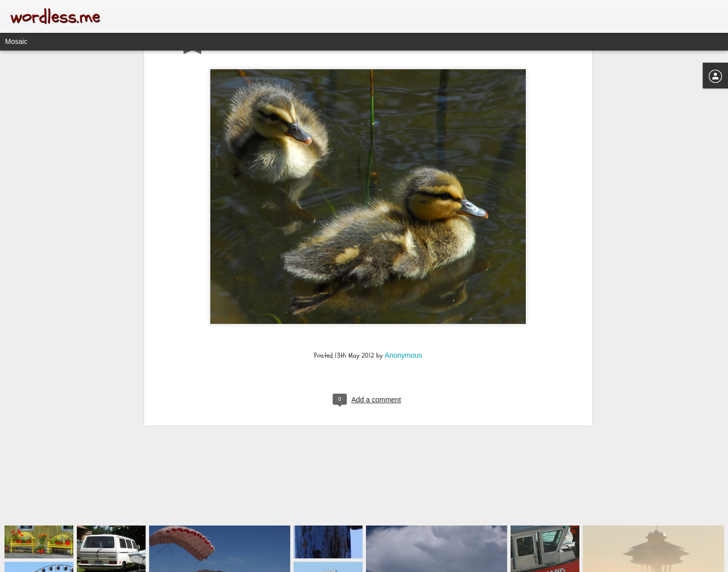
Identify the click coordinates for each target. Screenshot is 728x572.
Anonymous (403, 263)
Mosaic (16, 41)
